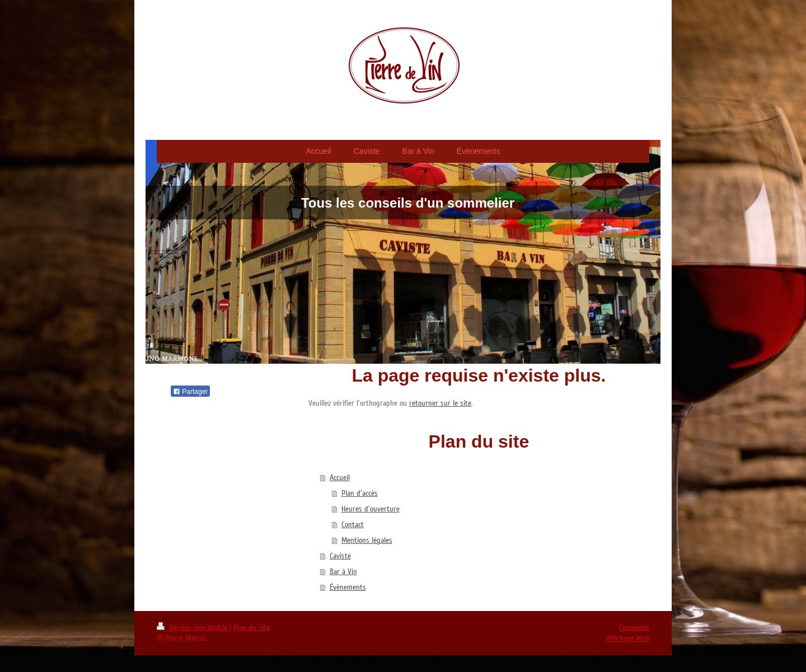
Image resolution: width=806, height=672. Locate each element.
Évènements (348, 587)
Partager (190, 392)
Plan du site (252, 628)
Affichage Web (628, 638)
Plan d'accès (360, 493)
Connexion (634, 628)
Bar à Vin (343, 572)
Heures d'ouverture (371, 509)
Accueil (340, 478)
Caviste (340, 556)
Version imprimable (193, 628)
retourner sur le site (440, 403)
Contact (353, 525)
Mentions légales (367, 540)
